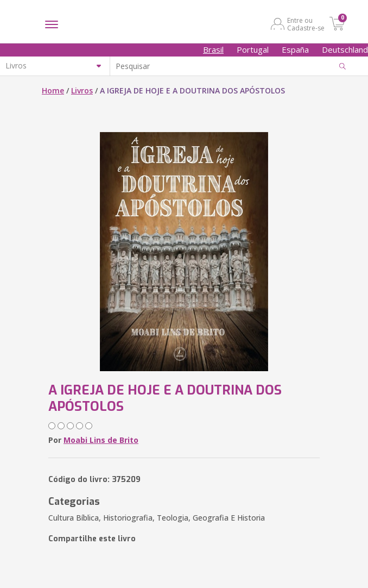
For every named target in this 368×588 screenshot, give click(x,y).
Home (53, 90)
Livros (82, 90)
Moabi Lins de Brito (101, 440)
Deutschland (345, 49)
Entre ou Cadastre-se (306, 24)
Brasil (213, 49)
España (295, 49)
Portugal (253, 49)
